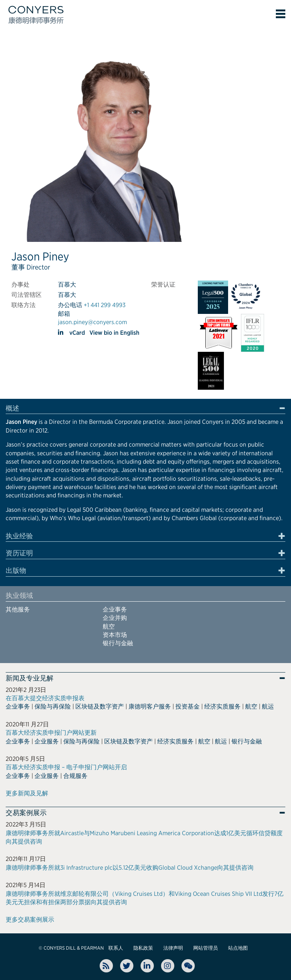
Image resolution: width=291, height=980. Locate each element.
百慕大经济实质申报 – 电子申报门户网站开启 (66, 767)
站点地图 (238, 948)
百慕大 (67, 285)
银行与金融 (118, 643)
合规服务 (75, 776)
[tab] (145, 409)
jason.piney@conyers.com (92, 322)
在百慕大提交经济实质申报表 (45, 698)
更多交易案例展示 (30, 920)
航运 (268, 706)
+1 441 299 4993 (105, 305)
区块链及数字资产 (100, 706)
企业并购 (115, 618)
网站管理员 (206, 948)
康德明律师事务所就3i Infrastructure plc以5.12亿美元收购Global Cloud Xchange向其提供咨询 (130, 868)
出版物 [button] (16, 571)
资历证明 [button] (19, 553)
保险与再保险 (53, 706)
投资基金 (188, 706)
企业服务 (47, 741)
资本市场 (115, 635)
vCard (77, 333)
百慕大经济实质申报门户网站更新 (51, 733)
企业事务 (115, 609)
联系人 (116, 948)
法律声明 (173, 948)
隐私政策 (143, 948)
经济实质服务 (222, 706)
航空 (109, 626)
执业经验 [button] (19, 536)
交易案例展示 (26, 813)
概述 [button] (13, 408)
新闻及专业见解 (30, 678)
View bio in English (114, 333)
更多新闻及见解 (27, 793)
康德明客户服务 (150, 706)
